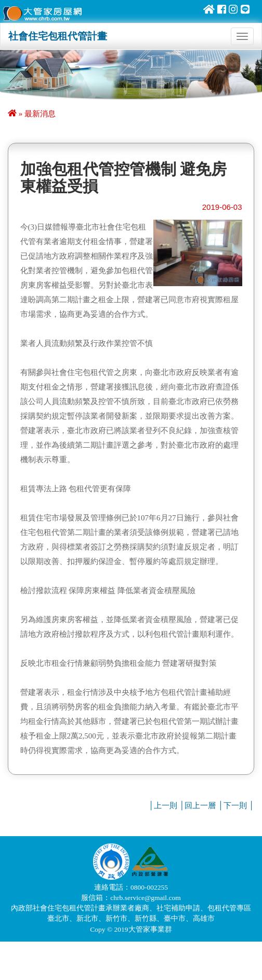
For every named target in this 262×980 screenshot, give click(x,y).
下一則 (235, 806)
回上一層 (200, 806)
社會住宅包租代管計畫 (58, 36)
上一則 (166, 806)
